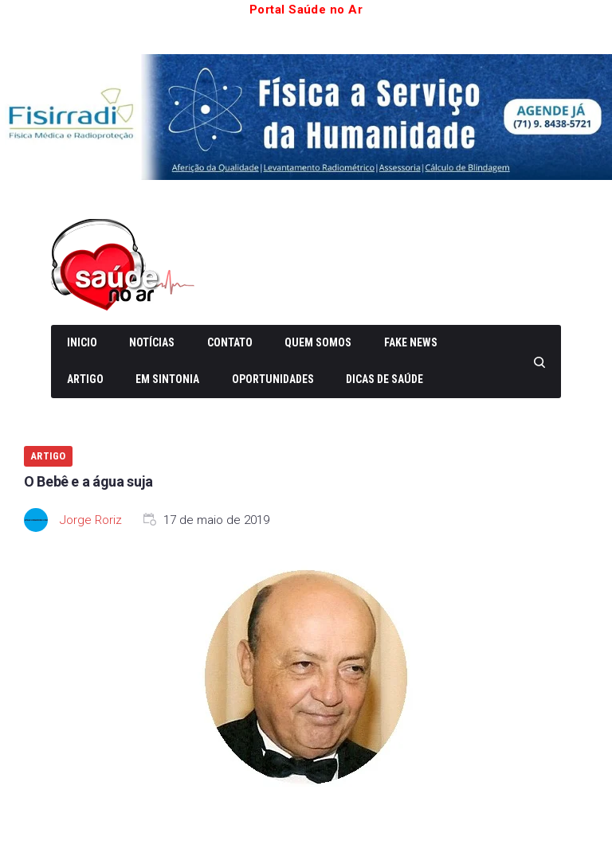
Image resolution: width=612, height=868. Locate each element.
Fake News (411, 342)
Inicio (82, 342)
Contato (230, 342)
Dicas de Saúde (384, 379)
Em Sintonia (167, 379)
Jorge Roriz (91, 520)
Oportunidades (273, 379)
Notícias (152, 342)
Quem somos (318, 342)
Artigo (85, 379)
